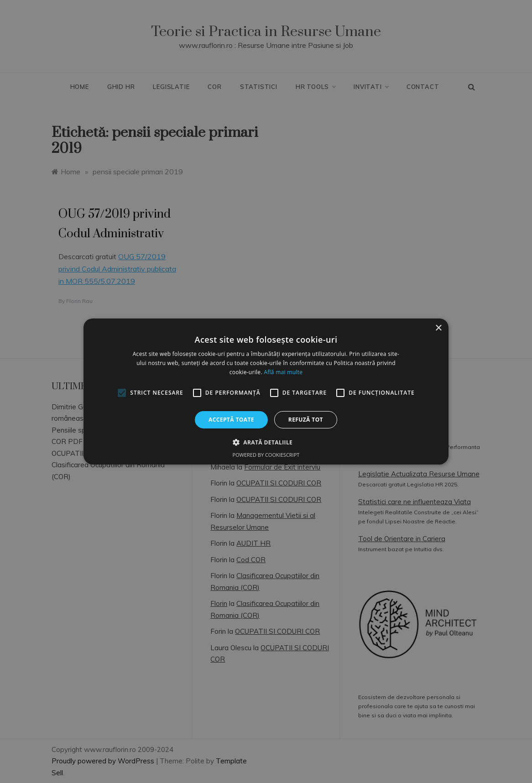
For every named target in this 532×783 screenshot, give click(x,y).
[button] (266, 442)
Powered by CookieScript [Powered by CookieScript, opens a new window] (266, 455)
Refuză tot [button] (306, 420)
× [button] (438, 328)
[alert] (266, 391)
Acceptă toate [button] (231, 420)
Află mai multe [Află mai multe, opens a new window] (283, 372)
